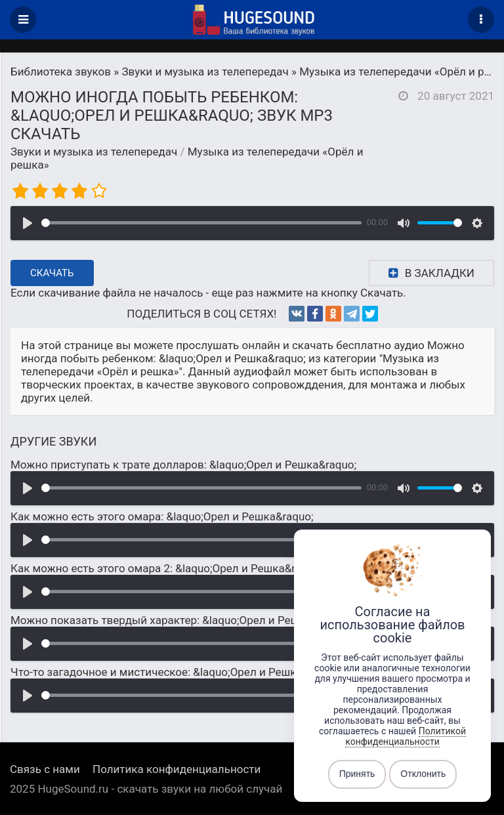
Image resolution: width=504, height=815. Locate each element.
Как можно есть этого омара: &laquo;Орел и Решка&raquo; (162, 516)
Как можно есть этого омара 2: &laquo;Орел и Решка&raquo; (166, 568)
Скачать (52, 273)
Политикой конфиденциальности (406, 736)
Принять (357, 774)
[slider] (201, 223)
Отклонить (423, 774)
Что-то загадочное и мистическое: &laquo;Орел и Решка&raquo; (175, 672)
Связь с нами (45, 769)
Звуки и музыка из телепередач (94, 152)
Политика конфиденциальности (177, 769)
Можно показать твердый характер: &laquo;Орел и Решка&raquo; (180, 620)
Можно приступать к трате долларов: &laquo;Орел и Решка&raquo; (183, 465)
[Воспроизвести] (28, 223)
